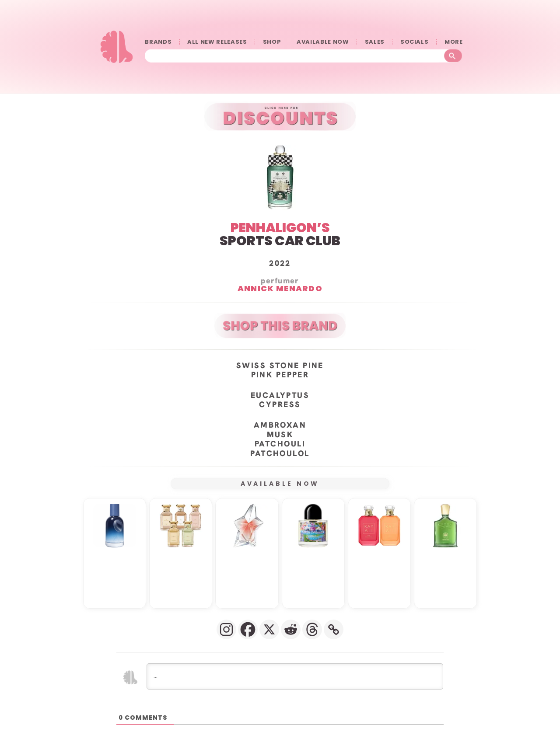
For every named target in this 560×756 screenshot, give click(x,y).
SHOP (272, 42)
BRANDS (158, 42)
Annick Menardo (280, 288)
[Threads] (312, 629)
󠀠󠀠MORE (453, 42)
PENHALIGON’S (280, 227)
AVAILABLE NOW (323, 42)
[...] (295, 676)
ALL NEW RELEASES (217, 42)
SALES (375, 42)
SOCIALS (415, 42)
